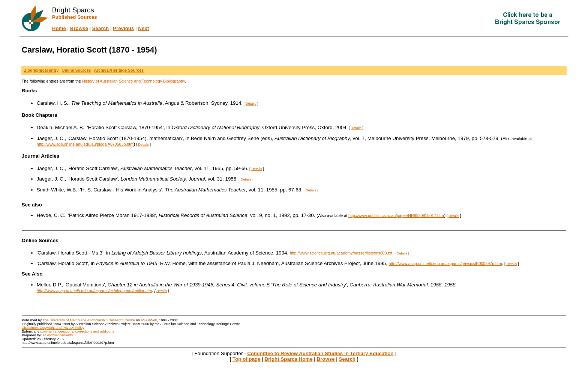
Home (59, 28)
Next (143, 28)
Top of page (247, 359)
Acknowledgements (58, 335)
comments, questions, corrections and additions (77, 331)
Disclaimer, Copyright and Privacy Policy (53, 328)
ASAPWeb (149, 320)
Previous (123, 28)
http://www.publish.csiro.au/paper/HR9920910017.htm (396, 215)
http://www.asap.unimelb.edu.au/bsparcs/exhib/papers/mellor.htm (94, 291)
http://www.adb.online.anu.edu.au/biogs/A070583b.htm (85, 144)
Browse (79, 28)
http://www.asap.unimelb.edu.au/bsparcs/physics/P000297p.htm (445, 264)
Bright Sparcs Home (288, 359)
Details (251, 104)
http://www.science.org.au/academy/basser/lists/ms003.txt (341, 253)
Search (100, 28)
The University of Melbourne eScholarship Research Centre (89, 320)
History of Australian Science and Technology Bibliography (133, 81)
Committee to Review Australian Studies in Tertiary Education (320, 353)
